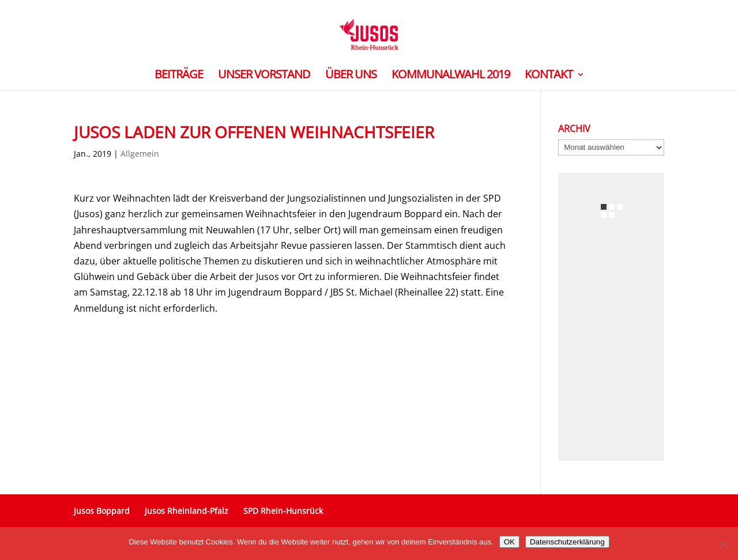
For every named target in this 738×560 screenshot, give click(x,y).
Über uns (351, 76)
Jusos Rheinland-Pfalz (187, 511)
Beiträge (179, 76)
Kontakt (549, 76)
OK (509, 542)
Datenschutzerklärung (567, 542)
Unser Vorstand (264, 76)
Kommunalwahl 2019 (451, 76)
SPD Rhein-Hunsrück (283, 511)
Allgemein (140, 154)
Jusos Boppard (102, 511)
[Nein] (724, 544)
